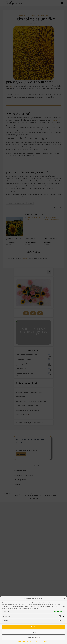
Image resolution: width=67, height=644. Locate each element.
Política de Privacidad (36, 642)
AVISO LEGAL (46, 642)
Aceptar (34, 627)
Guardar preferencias (34, 638)
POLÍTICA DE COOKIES (23, 642)
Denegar (34, 632)
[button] (64, 599)
